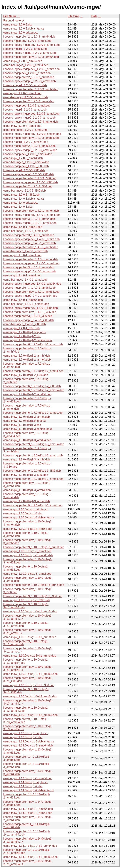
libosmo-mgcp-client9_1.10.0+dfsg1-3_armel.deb (34, 585)
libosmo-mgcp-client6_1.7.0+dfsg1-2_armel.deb (33, 413)
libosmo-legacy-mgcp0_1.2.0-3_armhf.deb (30, 81)
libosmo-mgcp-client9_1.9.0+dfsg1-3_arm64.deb (33, 479)
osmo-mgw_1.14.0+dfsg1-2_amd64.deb (28, 809)
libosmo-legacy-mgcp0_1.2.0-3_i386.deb (29, 174)
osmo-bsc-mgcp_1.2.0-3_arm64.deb (26, 65)
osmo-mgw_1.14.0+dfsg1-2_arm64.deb (28, 813)
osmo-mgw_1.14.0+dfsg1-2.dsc (23, 786)
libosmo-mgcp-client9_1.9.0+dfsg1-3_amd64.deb (34, 444)
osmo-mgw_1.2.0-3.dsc (18, 25)
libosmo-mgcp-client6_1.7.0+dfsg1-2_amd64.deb (34, 390)
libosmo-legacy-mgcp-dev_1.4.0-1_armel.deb (31, 263)
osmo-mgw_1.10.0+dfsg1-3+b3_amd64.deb (30, 715)
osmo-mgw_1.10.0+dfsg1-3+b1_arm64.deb (30, 611)
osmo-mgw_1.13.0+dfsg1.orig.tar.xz (26, 733)
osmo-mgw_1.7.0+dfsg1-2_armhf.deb (27, 356)
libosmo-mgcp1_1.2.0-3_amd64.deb (26, 142)
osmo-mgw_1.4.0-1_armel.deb (22, 275)
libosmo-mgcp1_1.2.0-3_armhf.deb (25, 85)
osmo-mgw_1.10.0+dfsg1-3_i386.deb (26, 600)
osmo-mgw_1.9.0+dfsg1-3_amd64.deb (27, 440)
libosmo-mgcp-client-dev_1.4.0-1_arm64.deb (31, 211)
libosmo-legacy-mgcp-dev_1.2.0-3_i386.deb (31, 182)
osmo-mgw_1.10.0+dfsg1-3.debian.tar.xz (29, 517)
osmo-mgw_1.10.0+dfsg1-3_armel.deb (27, 574)
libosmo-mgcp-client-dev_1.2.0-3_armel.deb (31, 122)
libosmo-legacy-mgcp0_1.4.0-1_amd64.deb (30, 296)
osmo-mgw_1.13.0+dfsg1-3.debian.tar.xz (29, 741)
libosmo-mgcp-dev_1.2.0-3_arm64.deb (27, 41)
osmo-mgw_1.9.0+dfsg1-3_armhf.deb (27, 459)
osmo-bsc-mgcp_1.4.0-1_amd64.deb (26, 304)
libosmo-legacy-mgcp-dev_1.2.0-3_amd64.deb (32, 134)
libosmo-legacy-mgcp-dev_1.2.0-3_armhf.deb (31, 69)
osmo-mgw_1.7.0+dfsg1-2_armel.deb (26, 417)
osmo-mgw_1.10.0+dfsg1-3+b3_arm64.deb (30, 696)
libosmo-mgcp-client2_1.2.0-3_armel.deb (29, 101)
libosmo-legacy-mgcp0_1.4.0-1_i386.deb (29, 320)
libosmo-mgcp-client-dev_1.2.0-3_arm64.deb (31, 57)
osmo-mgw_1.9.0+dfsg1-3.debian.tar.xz (28, 429)
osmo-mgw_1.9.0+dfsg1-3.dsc (22, 425)
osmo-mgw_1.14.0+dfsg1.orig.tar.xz (26, 782)
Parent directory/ (14, 21)
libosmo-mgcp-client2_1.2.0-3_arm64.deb (29, 37)
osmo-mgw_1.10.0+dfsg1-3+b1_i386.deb (29, 685)
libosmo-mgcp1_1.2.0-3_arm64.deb (25, 49)
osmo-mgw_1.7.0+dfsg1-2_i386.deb (26, 375)
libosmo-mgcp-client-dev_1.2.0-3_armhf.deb (31, 89)
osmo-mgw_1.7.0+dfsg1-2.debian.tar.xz (28, 340)
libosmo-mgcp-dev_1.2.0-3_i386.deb (26, 166)
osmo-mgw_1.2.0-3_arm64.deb (23, 61)
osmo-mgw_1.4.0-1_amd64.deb (23, 300)
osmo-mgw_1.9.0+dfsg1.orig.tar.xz (25, 421)
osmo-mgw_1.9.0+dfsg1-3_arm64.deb (27, 490)
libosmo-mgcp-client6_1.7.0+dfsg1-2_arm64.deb (33, 371)
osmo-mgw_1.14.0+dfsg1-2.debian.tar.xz (29, 790)
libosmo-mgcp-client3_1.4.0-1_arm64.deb (29, 219)
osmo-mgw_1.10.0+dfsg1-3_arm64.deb (28, 529)
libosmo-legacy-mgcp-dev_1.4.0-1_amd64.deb (32, 284)
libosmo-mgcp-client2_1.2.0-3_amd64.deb (29, 146)
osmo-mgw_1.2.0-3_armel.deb (22, 126)
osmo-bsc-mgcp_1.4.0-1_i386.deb (25, 324)
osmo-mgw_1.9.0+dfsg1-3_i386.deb (26, 475)
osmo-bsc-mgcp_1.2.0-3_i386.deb (25, 191)
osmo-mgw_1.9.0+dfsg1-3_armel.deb (26, 501)
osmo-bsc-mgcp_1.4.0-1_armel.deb (25, 280)
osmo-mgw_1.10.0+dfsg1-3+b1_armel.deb (30, 656)
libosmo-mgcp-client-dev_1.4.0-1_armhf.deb (31, 247)
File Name (10, 16)
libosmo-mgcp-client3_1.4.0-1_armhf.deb (29, 235)
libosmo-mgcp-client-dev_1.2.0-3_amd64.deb (31, 138)
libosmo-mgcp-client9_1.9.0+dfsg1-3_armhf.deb (33, 455)
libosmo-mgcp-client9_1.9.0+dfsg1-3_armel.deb (33, 505)
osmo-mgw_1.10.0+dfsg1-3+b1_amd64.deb (30, 674)
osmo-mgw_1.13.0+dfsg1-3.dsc (23, 737)
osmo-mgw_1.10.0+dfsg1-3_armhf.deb (27, 551)
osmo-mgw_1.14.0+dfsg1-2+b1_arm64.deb (30, 846)
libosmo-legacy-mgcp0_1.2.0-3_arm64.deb (30, 53)
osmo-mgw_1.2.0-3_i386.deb (21, 195)
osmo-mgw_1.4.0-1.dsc (18, 207)
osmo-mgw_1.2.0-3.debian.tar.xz (24, 29)
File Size (73, 16)
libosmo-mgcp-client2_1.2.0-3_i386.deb (28, 186)
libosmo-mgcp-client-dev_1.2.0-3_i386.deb (30, 178)
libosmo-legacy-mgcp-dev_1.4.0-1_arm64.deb (32, 215)
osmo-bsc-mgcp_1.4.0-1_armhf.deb (25, 251)
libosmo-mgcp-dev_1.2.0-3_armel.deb (27, 106)
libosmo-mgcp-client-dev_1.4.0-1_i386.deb (30, 312)
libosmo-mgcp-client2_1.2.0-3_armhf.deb (29, 77)
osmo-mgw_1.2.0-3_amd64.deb (23, 158)
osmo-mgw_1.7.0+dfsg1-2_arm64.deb (27, 360)
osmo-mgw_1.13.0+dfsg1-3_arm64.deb (28, 778)
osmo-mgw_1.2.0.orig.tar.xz (21, 33)
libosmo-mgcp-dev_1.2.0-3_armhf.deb (27, 73)
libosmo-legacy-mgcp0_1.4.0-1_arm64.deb (30, 223)
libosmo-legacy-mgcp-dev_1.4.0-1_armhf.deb (31, 239)
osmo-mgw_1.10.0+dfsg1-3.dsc (23, 513)
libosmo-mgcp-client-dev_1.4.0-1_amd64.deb (31, 292)
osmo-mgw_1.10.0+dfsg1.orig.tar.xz (26, 509)
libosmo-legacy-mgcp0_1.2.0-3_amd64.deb (30, 150)
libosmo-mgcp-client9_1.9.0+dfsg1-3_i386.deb (32, 471)
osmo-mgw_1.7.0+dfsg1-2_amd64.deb (27, 394)
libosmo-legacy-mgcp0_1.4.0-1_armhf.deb (30, 243)
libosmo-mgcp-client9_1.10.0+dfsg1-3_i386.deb (33, 596)
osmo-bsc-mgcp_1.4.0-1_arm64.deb (26, 231)
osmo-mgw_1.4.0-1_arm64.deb (23, 227)
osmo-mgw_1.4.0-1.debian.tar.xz (24, 199)
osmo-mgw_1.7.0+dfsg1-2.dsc (22, 336)
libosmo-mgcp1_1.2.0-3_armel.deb (25, 110)
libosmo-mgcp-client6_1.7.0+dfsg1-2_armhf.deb (33, 344)
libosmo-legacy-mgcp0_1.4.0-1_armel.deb (29, 271)
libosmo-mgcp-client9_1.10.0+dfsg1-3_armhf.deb (34, 547)
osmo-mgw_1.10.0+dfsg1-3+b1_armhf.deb (30, 637)
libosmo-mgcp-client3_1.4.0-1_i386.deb (28, 316)
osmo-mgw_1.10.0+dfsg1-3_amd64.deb (28, 555)
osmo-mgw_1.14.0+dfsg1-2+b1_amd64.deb (30, 857)
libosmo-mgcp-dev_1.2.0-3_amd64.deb (28, 154)
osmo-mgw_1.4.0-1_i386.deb (21, 328)
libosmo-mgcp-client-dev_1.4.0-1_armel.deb (31, 259)
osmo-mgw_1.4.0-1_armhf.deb (22, 255)
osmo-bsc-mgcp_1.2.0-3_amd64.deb (26, 162)
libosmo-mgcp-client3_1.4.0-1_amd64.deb (29, 288)
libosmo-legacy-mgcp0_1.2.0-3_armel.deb (29, 118)
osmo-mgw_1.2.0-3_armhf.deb (22, 93)
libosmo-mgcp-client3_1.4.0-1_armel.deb (29, 267)
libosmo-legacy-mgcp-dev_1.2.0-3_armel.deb (31, 114)
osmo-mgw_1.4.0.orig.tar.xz (21, 203)
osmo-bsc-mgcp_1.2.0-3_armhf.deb (25, 97)
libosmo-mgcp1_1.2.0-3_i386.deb (24, 170)
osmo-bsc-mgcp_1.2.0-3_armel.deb (25, 130)
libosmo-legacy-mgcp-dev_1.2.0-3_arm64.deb (32, 45)
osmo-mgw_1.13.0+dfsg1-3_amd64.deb (28, 746)
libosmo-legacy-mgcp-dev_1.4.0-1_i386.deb (31, 308)
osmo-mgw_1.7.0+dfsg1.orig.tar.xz (25, 332)
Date (94, 16)
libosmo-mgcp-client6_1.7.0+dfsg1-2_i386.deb (32, 386)
